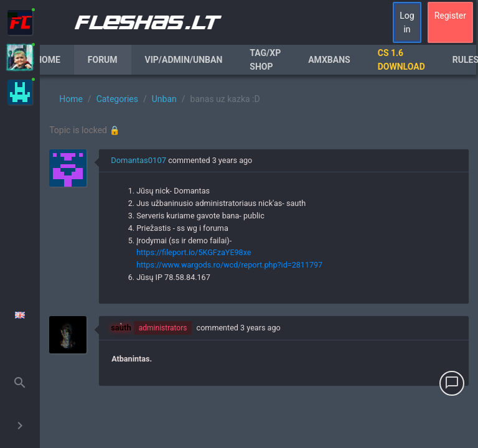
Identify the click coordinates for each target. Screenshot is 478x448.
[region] (259, 261)
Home (48, 60)
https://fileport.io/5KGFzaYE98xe (194, 252)
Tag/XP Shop (265, 60)
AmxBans (329, 60)
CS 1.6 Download (401, 60)
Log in (407, 22)
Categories (117, 99)
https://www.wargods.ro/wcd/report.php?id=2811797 (229, 265)
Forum (103, 60)
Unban (164, 99)
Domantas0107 (138, 160)
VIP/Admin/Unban (184, 60)
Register (450, 16)
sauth (121, 328)
